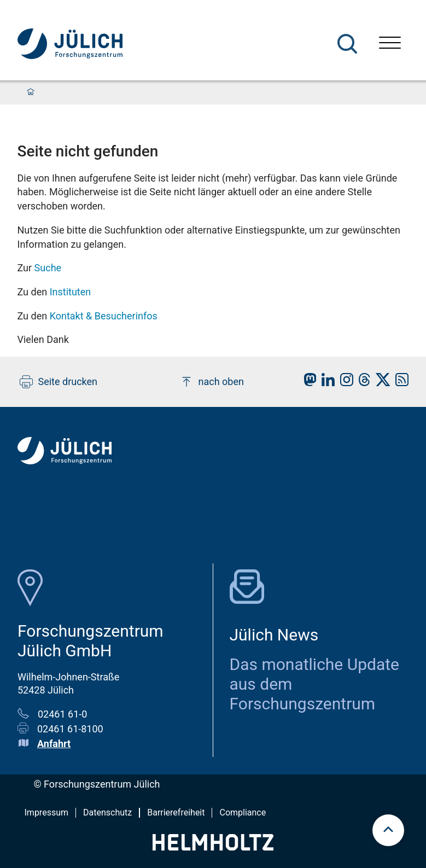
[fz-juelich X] (380, 383)
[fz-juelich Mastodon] (307, 383)
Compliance (243, 812)
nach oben (212, 382)
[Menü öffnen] (390, 44)
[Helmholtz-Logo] (213, 847)
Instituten (71, 292)
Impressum (47, 812)
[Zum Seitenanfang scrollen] (388, 830)
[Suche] (347, 44)
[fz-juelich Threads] (362, 383)
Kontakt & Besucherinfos (104, 316)
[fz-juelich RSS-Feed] (399, 383)
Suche (48, 268)
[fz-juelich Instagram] (344, 383)
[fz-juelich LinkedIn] (325, 383)
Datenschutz (107, 812)
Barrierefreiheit (176, 812)
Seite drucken (59, 382)
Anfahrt (54, 744)
